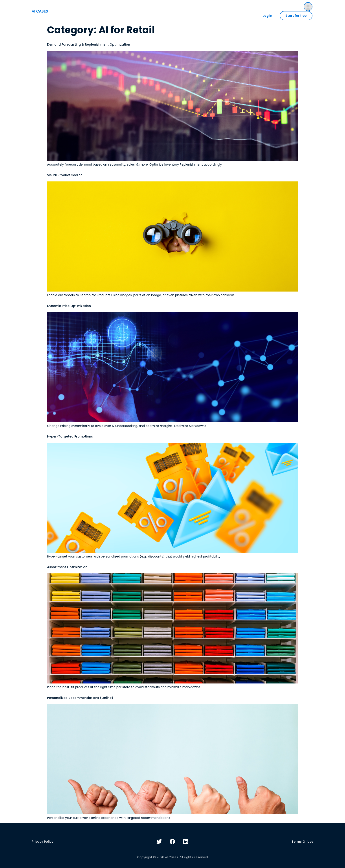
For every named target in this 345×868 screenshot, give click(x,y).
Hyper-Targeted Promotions (70, 436)
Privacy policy (42, 842)
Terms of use (302, 842)
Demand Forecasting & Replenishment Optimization (89, 44)
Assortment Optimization (67, 567)
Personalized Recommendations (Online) (80, 698)
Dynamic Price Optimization (69, 306)
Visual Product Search (65, 175)
